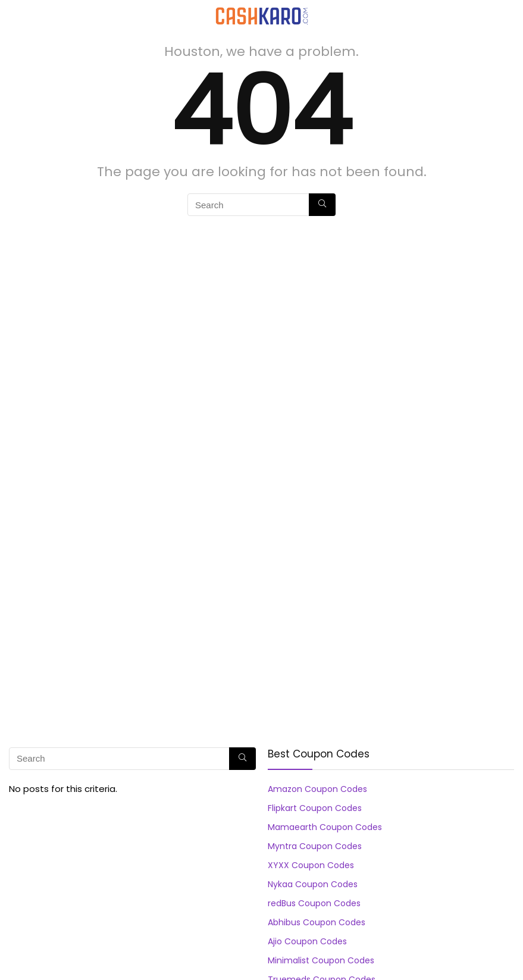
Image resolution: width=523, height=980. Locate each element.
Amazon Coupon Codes (317, 789)
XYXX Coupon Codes (311, 865)
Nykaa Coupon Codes (313, 884)
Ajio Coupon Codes (307, 941)
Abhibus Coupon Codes (317, 922)
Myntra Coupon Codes (315, 846)
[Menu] (14, 16)
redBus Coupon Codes (314, 903)
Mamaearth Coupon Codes (325, 827)
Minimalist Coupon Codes (321, 960)
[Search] (505, 16)
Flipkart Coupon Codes (315, 808)
